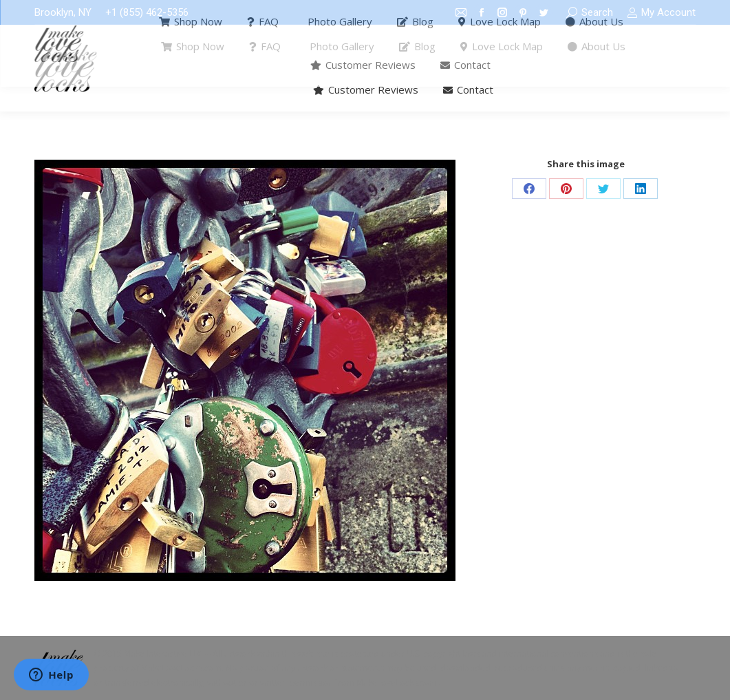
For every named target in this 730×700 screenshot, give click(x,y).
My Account (661, 13)
